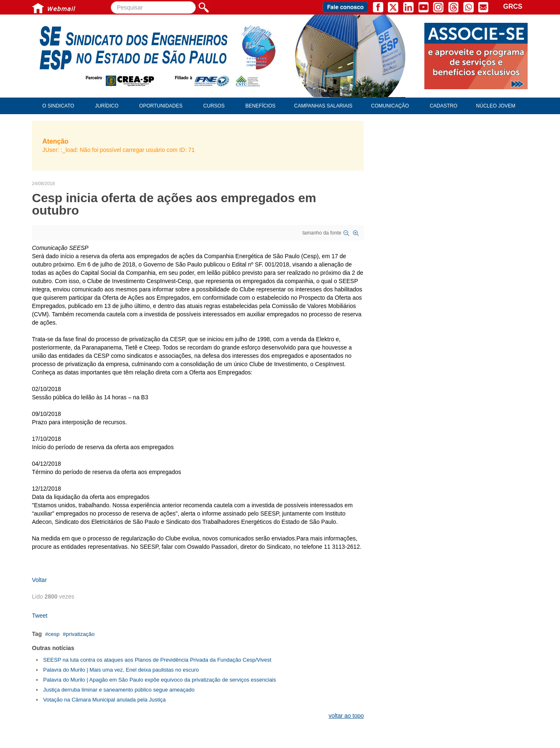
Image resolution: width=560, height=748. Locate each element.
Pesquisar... (111, 1)
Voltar (39, 580)
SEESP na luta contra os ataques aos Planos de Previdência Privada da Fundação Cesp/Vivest (157, 660)
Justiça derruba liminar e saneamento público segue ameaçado (119, 690)
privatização (80, 634)
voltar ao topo (346, 716)
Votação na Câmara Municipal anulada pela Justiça (105, 700)
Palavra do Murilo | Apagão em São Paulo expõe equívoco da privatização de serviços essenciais (159, 680)
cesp (54, 634)
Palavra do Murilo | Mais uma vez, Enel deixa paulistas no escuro (121, 670)
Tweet (40, 616)
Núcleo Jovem (496, 106)
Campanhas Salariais (323, 106)
